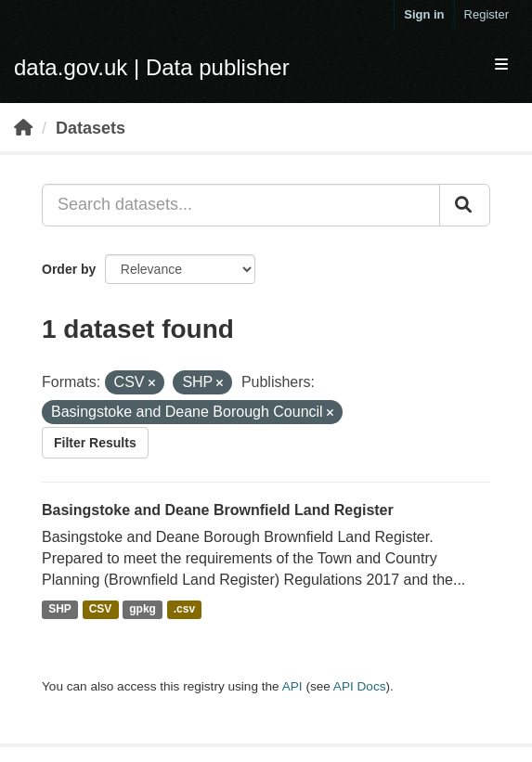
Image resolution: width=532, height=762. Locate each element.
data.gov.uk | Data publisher (152, 67)
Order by (69, 269)
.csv (184, 610)
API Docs (360, 686)
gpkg (143, 610)
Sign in (424, 14)
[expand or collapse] (501, 65)
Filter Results (95, 443)
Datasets (91, 128)
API (292, 686)
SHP (60, 610)
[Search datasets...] (241, 205)
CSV (101, 610)
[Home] (23, 128)
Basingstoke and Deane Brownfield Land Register (218, 510)
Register (487, 14)
